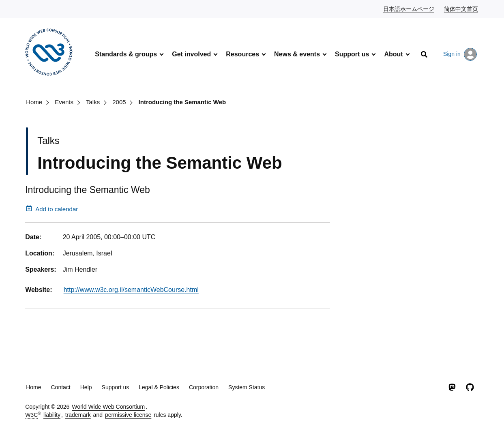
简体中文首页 (461, 9)
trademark (78, 415)
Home (34, 102)
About (393, 54)
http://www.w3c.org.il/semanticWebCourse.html (131, 290)
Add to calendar (52, 209)
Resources (242, 54)
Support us (352, 54)
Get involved (191, 54)
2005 (119, 102)
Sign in (460, 54)
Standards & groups (126, 54)
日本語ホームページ (409, 9)
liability (52, 415)
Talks (93, 102)
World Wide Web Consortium (108, 407)
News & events (297, 54)
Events (64, 102)
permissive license (128, 415)
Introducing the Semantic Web (182, 102)
